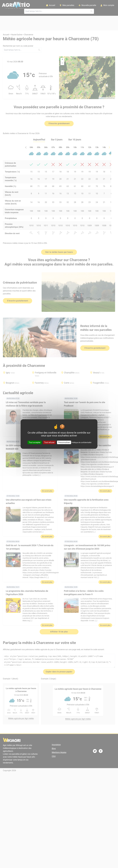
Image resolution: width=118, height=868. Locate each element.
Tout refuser (49, 442)
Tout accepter (35, 442)
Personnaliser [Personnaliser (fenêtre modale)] (64, 442)
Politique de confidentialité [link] (81, 442)
